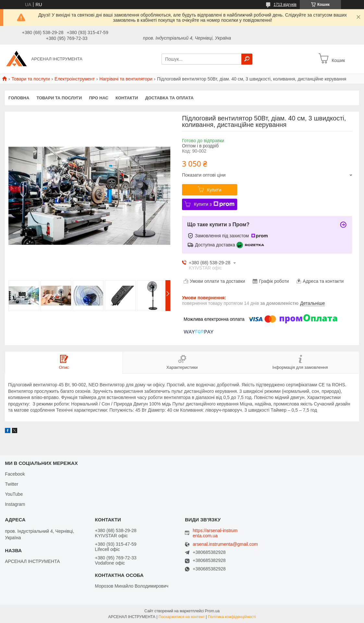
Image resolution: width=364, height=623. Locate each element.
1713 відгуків (285, 5)
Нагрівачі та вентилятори (126, 79)
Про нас (98, 98)
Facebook (15, 474)
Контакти (127, 98)
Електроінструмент (75, 79)
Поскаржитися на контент (182, 617)
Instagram (15, 504)
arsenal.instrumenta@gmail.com (225, 544)
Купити (214, 190)
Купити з (214, 204)
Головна (19, 98)
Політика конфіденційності (232, 617)
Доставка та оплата (169, 98)
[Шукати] (247, 59)
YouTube (14, 494)
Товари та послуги (30, 79)
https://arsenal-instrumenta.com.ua (215, 533)
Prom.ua (212, 611)
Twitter (12, 484)
